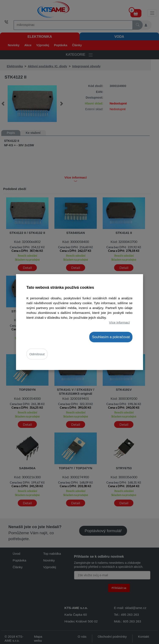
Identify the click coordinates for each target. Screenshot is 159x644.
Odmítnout (37, 354)
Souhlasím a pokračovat (111, 337)
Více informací (119, 322)
